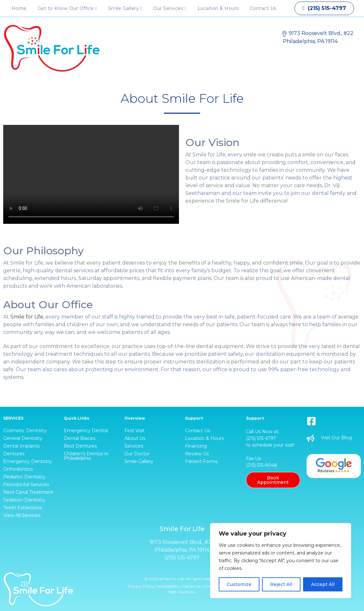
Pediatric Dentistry (24, 477)
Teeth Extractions (23, 508)
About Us (135, 438)
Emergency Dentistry (28, 461)
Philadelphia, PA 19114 (182, 550)
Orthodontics (18, 469)
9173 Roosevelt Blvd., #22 (182, 542)
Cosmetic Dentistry (25, 431)
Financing (196, 446)
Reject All (281, 584)
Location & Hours (218, 8)
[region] (281, 561)
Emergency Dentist (86, 431)
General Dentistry (23, 438)
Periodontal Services (26, 484)
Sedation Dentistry (24, 500)
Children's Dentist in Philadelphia (86, 456)
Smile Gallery (125, 8)
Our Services (170, 8)
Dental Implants (21, 446)
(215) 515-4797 (261, 438)
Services (134, 446)
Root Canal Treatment (28, 492)
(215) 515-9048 (262, 465)
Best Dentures (80, 446)
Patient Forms (201, 461)
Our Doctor (137, 454)
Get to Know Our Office (67, 8)
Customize (239, 584)
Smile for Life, (27, 317)
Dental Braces (80, 438)
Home (19, 8)
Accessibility (168, 586)
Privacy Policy (141, 586)
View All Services (22, 515)
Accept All (323, 584)
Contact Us (263, 8)
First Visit (135, 431)
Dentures (14, 454)
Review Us (197, 454)
